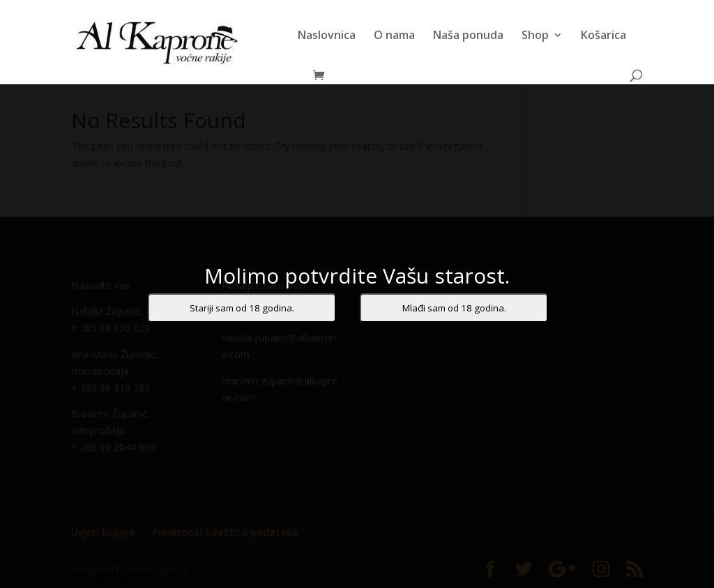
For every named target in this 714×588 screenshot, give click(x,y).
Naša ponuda (468, 36)
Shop (535, 36)
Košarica (603, 36)
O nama (394, 36)
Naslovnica (327, 36)
